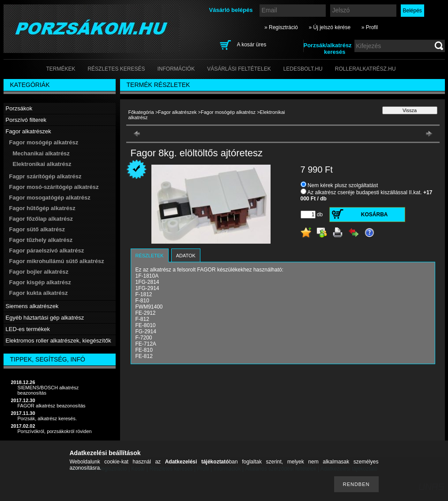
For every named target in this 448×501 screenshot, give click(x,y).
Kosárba (375, 215)
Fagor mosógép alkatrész (228, 112)
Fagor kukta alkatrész (39, 293)
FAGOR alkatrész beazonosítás (52, 406)
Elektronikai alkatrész (42, 164)
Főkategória (141, 112)
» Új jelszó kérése (329, 27)
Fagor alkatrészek (177, 112)
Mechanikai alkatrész (41, 153)
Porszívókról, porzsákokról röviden (55, 431)
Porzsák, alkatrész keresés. (47, 418)
